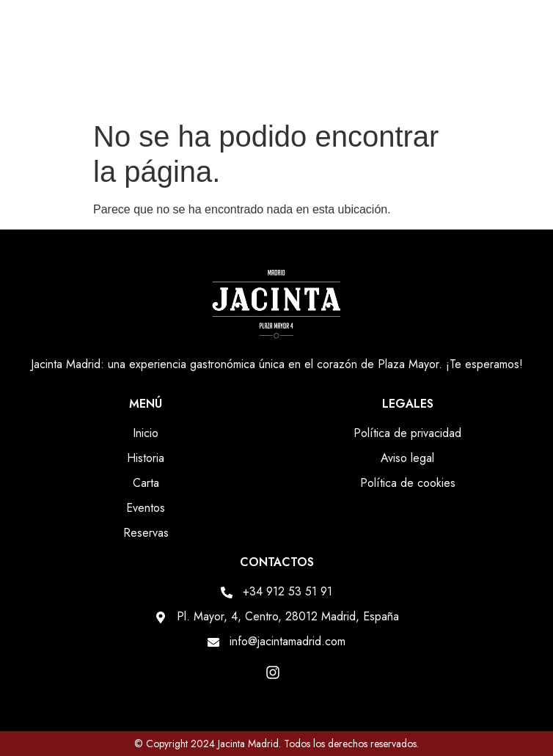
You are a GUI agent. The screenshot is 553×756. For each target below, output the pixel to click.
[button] (530, 83)
